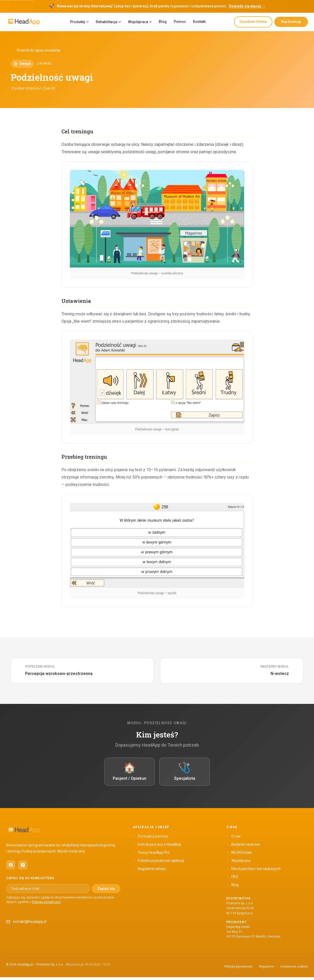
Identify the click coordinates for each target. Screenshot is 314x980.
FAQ (232, 880)
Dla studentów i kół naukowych (254, 872)
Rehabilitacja (108, 22)
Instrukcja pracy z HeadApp (157, 847)
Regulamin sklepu (149, 872)
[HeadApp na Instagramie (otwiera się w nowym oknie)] (23, 868)
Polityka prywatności (239, 969)
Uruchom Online (253, 22)
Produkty (79, 22)
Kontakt (199, 22)
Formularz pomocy (150, 839)
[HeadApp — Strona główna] (24, 22)
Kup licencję (291, 22)
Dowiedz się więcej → (247, 6)
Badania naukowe (243, 847)
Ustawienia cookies (294, 969)
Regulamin (266, 969)
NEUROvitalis (239, 856)
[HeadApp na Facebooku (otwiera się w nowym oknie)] (11, 868)
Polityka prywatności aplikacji (158, 863)
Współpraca (140, 22)
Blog (163, 22)
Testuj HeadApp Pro (151, 856)
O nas (233, 839)
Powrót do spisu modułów (36, 50)
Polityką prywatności (46, 905)
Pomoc (180, 22)
